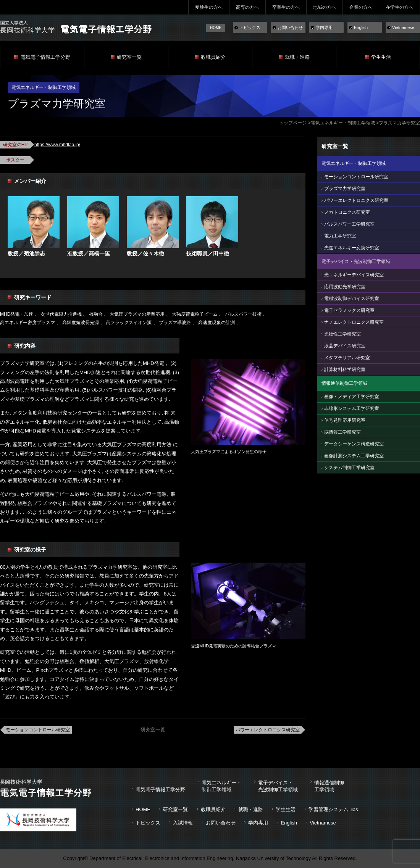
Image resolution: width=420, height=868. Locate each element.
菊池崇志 (34, 253)
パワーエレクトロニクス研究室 (268, 730)
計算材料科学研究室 (345, 369)
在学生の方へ (399, 7)
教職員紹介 (213, 57)
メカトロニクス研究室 (347, 212)
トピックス (250, 27)
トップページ (293, 123)
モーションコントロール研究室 (38, 730)
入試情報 (183, 823)
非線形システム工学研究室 (352, 408)
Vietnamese (403, 27)
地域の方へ (325, 7)
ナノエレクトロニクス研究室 (354, 322)
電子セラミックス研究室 (349, 310)
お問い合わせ (290, 27)
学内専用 (324, 27)
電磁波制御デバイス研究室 (352, 298)
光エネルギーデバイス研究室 (354, 275)
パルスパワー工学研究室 (349, 224)
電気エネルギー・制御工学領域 (343, 123)
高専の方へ (247, 7)
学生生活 (381, 57)
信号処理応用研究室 (345, 420)
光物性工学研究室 (342, 334)
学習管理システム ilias (333, 809)
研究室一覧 (129, 57)
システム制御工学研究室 (349, 468)
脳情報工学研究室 (342, 432)
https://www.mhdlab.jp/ (57, 145)
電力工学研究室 (340, 236)
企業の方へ (361, 7)
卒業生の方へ (286, 7)
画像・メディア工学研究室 (352, 397)
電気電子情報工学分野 (45, 57)
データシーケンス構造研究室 (354, 444)
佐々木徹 (153, 253)
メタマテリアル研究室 (347, 358)
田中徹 (221, 253)
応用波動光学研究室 (345, 287)
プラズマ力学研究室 (345, 189)
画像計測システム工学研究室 (354, 456)
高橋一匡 (99, 253)
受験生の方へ (209, 7)
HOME (216, 28)
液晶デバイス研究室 (345, 346)
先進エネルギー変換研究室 (352, 248)
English (361, 27)
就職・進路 (297, 57)
